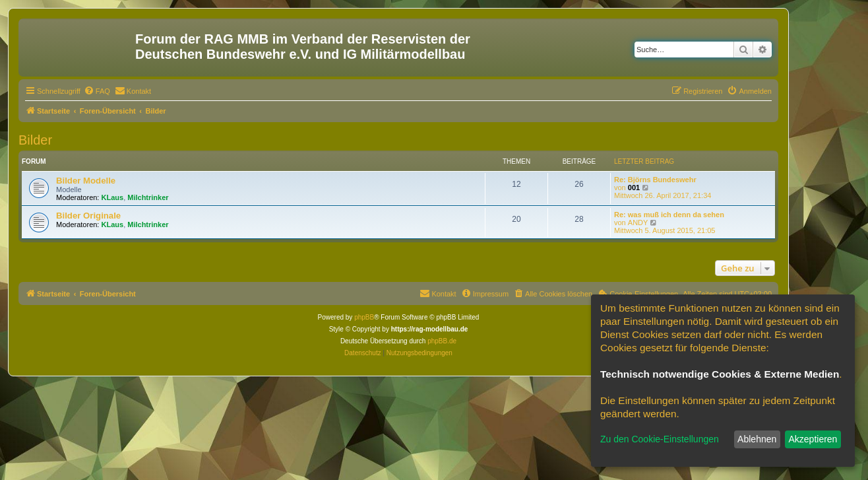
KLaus (113, 197)
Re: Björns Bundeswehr (655, 180)
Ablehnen (757, 439)
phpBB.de (442, 341)
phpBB (364, 317)
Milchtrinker (148, 197)
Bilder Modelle (86, 181)
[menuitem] (97, 91)
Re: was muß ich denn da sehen (669, 215)
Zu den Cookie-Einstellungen (660, 439)
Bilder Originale (88, 216)
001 (634, 188)
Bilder (35, 140)
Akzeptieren (813, 439)
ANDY (638, 223)
